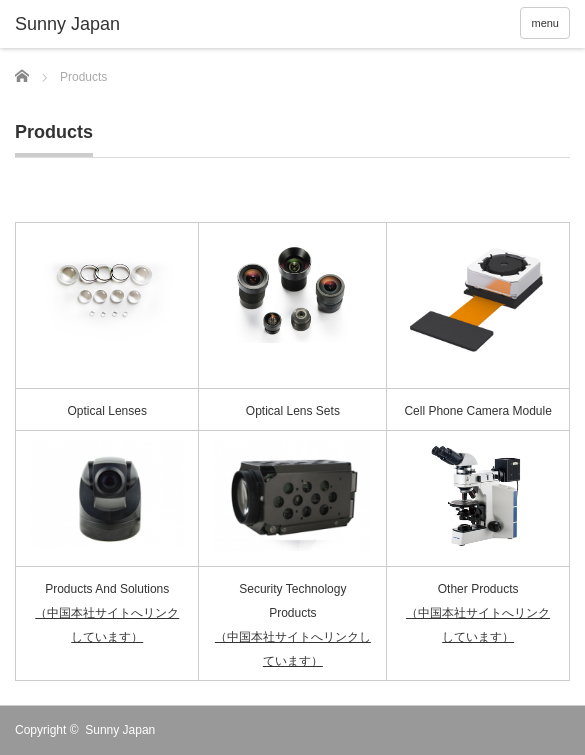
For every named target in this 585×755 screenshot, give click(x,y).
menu (545, 23)
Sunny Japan (120, 730)
